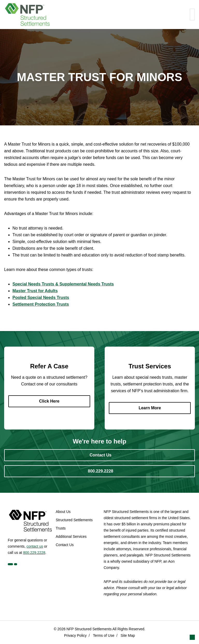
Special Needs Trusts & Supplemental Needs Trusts (63, 284)
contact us (35, 546)
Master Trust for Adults (35, 291)
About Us (63, 512)
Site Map (128, 635)
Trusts (61, 528)
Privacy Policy (75, 635)
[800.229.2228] (99, 471)
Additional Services (71, 536)
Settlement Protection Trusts (41, 304)
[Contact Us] (99, 455)
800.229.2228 (34, 553)
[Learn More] (150, 408)
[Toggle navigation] (192, 15)
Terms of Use (104, 635)
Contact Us (65, 545)
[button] (192, 637)
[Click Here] (49, 401)
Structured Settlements (74, 520)
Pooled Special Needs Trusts (41, 298)
